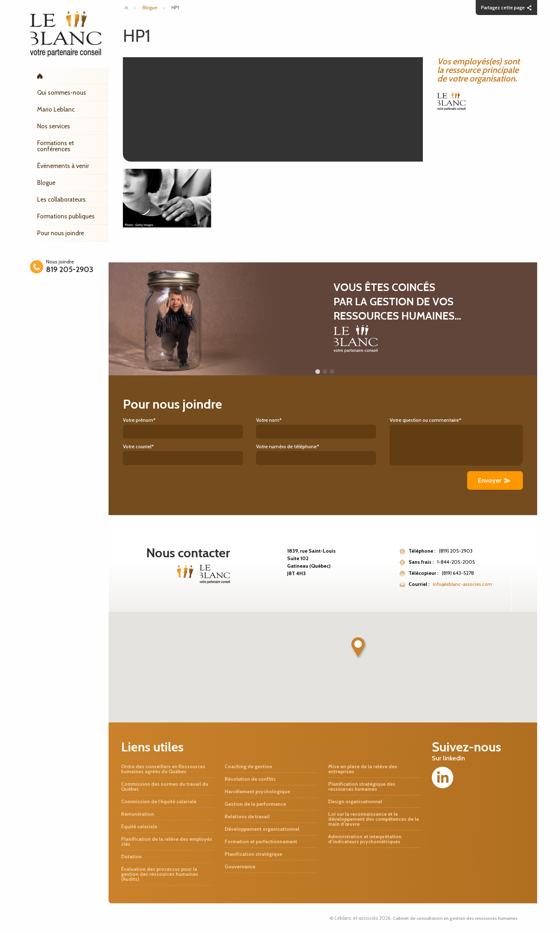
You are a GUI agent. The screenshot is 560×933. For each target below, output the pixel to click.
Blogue (46, 183)
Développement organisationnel (262, 829)
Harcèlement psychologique (257, 791)
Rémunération (137, 814)
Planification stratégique (253, 854)
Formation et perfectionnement (261, 841)
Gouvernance (240, 867)
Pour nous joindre (61, 233)
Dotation (131, 857)
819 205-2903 (70, 269)
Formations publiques (66, 216)
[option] (323, 319)
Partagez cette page (503, 8)
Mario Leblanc (56, 109)
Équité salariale (139, 826)
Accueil (69, 76)
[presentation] (177, 485)
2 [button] (325, 372)
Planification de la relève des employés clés (167, 841)
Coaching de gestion (248, 766)
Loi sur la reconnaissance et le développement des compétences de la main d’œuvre (374, 819)
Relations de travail (247, 816)
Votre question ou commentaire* (456, 441)
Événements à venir (63, 166)
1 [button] (317, 372)
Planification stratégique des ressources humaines (362, 786)
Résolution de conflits (250, 779)
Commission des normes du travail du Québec (165, 786)
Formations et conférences (56, 146)
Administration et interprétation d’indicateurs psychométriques (365, 839)
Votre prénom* (189, 428)
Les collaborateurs (61, 199)
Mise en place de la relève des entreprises (363, 769)
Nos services (54, 126)
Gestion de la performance (255, 804)
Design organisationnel (355, 801)
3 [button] (332, 372)
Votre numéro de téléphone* (323, 454)
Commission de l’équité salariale (159, 801)
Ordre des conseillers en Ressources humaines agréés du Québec (163, 769)
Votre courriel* (189, 454)
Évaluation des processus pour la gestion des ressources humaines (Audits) (160, 874)
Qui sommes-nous (62, 93)
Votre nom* (323, 428)
